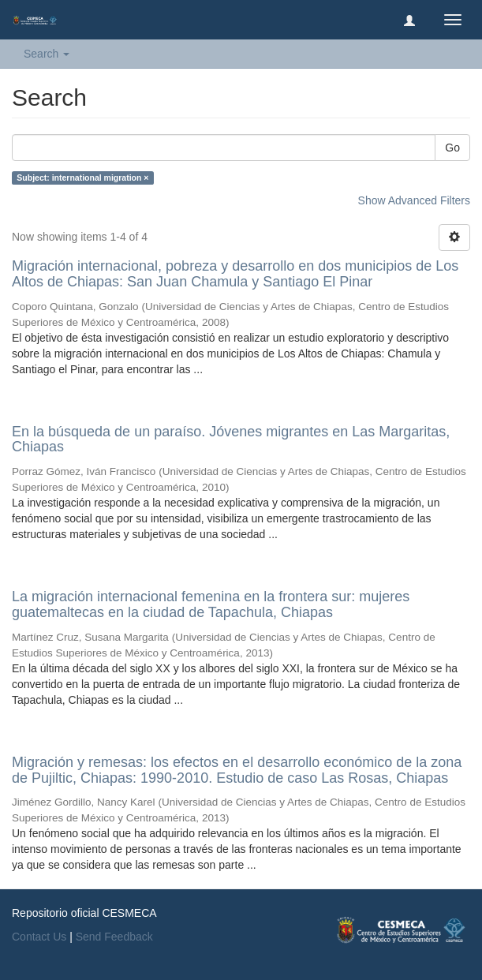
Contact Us (39, 937)
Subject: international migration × (82, 178)
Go (452, 148)
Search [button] (47, 54)
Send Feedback (114, 937)
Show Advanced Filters (414, 200)
